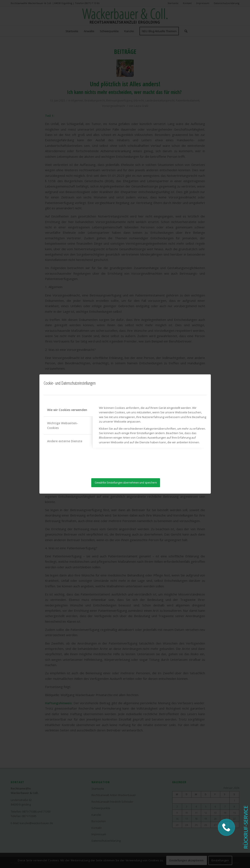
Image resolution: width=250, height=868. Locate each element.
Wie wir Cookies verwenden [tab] (67, 410)
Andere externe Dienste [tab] (65, 441)
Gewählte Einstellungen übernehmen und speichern (126, 483)
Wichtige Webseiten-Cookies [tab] (63, 425)
